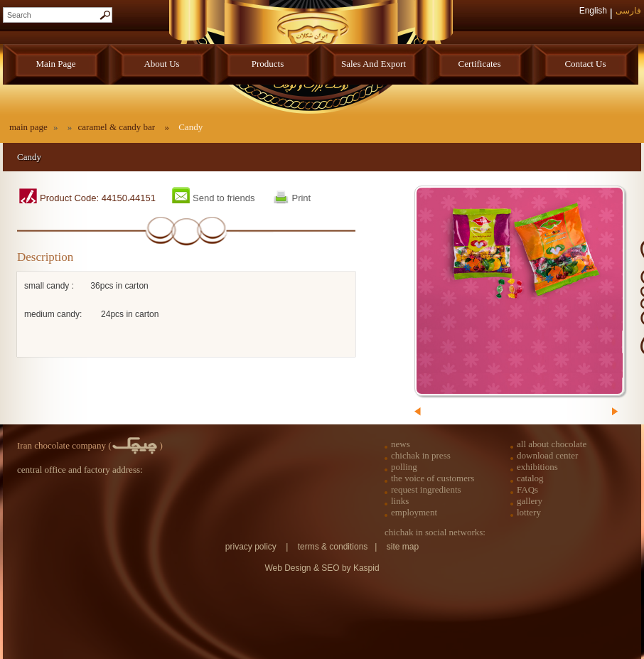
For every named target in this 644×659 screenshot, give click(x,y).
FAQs (527, 489)
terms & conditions (333, 547)
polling (404, 467)
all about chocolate (552, 444)
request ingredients (426, 489)
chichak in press (421, 455)
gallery (530, 501)
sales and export (374, 64)
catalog (530, 478)
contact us (585, 64)
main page (56, 64)
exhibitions (537, 467)
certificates (480, 64)
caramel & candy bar (118, 127)
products (268, 64)
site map (403, 547)
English (593, 11)
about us (161, 64)
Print (301, 198)
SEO (332, 568)
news (401, 444)
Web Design (288, 568)
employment (414, 512)
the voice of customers (433, 478)
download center (547, 455)
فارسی (628, 11)
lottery (529, 512)
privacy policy (251, 547)
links (400, 501)
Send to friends (224, 198)
